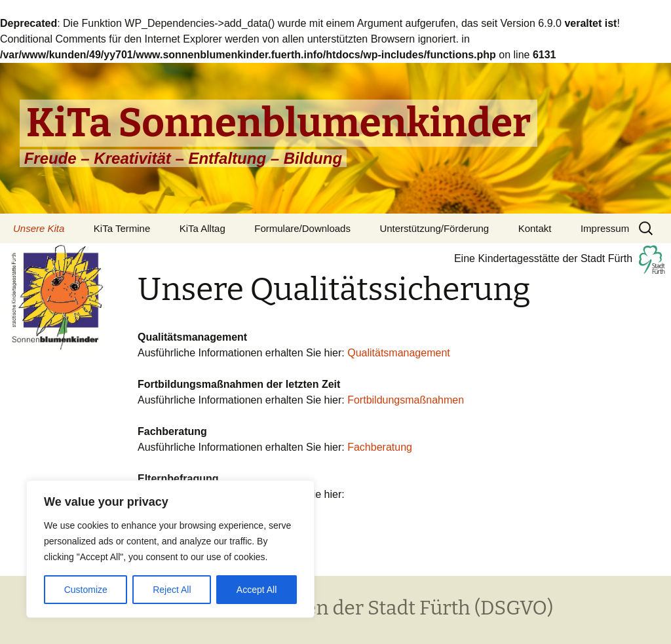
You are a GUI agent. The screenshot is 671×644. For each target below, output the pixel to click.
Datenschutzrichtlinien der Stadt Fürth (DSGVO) (335, 608)
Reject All (172, 590)
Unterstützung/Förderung (434, 228)
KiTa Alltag (202, 228)
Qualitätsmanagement (399, 353)
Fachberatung (380, 447)
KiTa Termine (122, 228)
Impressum (605, 228)
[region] (170, 549)
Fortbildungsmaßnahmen (406, 400)
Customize (86, 590)
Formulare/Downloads (302, 228)
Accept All (257, 590)
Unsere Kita (39, 228)
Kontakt (535, 228)
